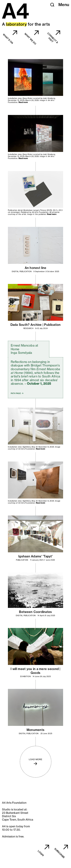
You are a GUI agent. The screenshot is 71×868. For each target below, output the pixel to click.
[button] (52, 5)
